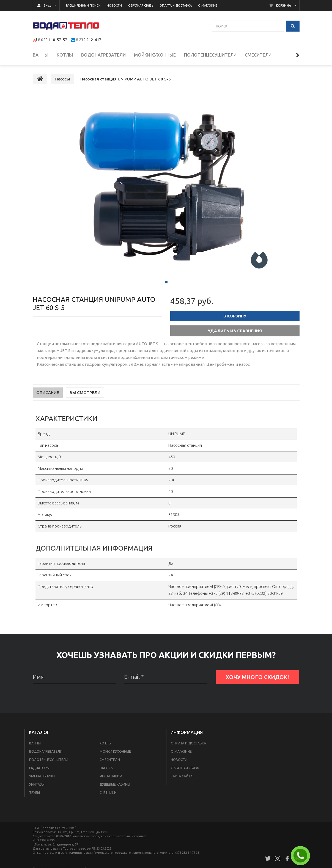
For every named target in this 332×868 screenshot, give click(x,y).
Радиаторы (39, 771)
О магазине (181, 755)
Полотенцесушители (49, 763)
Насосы (106, 771)
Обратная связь (185, 771)
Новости (179, 763)
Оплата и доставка (188, 746)
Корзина (283, 5)
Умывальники (42, 779)
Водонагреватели (46, 755)
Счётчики (108, 796)
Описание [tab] (48, 396)
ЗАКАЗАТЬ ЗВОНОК (303, 856)
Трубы (35, 796)
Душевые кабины (115, 788)
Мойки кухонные (115, 755)
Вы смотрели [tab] (85, 396)
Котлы (105, 746)
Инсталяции (111, 779)
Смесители (110, 763)
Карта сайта (182, 779)
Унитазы (37, 788)
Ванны (35, 746)
